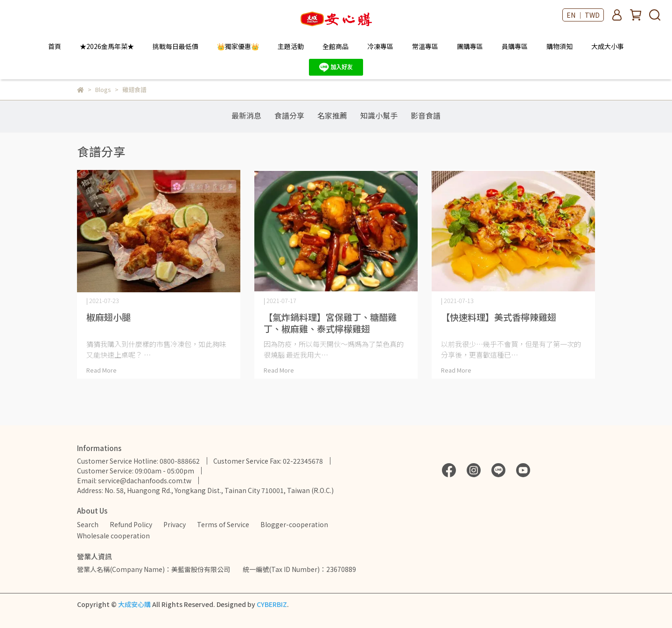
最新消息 (246, 115)
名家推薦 (332, 115)
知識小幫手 (379, 115)
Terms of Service (223, 524)
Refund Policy (131, 524)
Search (88, 524)
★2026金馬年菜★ (107, 46)
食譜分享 (289, 115)
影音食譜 (426, 115)
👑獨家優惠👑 (238, 46)
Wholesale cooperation (113, 536)
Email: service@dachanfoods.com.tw (134, 480)
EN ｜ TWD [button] (583, 15)
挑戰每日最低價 (175, 46)
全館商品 (336, 46)
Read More (101, 370)
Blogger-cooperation (294, 524)
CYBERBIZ (272, 604)
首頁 (55, 46)
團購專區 (470, 46)
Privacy (175, 524)
